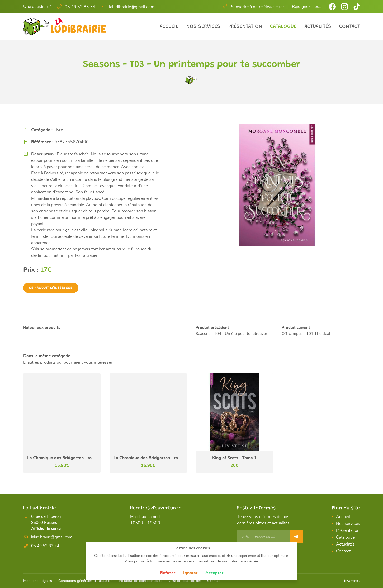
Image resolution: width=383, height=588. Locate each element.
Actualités (318, 27)
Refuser (168, 573)
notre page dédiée (243, 561)
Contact (350, 27)
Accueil (169, 27)
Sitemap (214, 581)
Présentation (245, 27)
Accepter (214, 573)
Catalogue (283, 27)
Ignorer (190, 573)
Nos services (203, 27)
